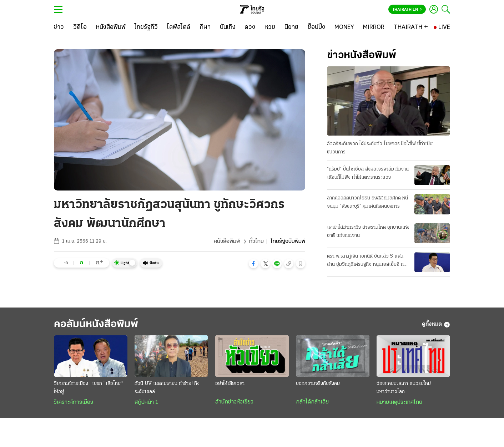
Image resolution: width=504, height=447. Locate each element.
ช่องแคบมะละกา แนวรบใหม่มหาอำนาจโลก (404, 388)
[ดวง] (250, 27)
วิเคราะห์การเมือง (74, 402)
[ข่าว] (59, 27)
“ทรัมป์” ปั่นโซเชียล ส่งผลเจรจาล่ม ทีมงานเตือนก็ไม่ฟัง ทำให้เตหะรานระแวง (368, 173)
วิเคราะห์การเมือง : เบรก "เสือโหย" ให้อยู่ (88, 388)
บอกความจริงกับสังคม (318, 384)
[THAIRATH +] (411, 27)
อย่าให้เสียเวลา (230, 384)
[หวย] (270, 27)
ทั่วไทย (256, 242)
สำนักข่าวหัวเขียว (234, 402)
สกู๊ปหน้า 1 (146, 402)
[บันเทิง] (228, 27)
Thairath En (407, 10)
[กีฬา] (205, 27)
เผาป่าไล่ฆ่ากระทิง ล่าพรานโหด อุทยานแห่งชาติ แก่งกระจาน (368, 232)
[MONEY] (344, 27)
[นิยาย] (291, 27)
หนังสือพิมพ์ (227, 242)
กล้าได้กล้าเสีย (312, 402)
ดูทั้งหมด (436, 325)
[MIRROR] (374, 27)
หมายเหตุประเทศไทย (399, 402)
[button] (253, 264)
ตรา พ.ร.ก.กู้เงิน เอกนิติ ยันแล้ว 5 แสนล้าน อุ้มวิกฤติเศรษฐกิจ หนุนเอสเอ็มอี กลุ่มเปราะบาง (368, 261)
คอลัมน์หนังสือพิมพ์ (96, 324)
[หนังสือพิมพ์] (111, 27)
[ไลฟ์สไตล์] (179, 27)
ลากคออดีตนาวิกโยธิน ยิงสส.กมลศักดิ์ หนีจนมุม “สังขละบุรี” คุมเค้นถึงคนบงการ (367, 202)
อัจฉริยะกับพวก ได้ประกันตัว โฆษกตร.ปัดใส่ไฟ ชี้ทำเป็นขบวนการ (380, 148)
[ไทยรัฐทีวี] (146, 27)
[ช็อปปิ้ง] (316, 27)
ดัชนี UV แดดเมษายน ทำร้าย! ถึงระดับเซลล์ (167, 388)
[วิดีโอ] (80, 27)
